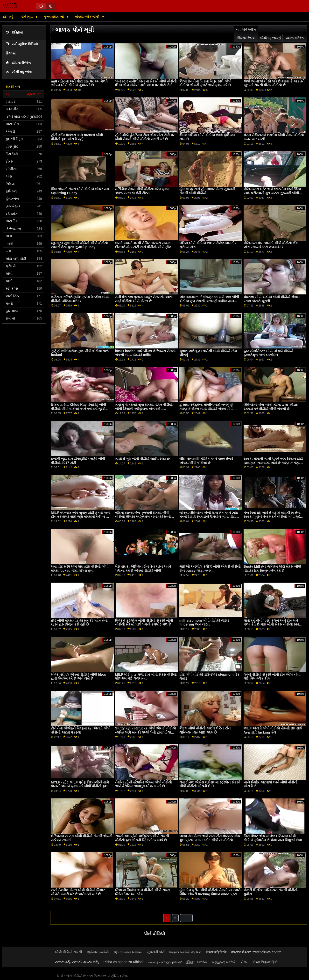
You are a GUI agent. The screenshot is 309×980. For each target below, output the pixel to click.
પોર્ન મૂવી (27, 17)
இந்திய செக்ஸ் (197, 962)
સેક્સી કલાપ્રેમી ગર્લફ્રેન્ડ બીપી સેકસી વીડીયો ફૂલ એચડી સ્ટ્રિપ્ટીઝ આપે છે (142, 838)
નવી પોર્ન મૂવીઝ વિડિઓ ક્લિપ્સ (246, 34)
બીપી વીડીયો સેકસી (69, 952)
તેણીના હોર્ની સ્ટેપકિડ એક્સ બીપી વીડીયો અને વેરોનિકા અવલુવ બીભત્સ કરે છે (144, 784)
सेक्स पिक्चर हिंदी (266, 962)
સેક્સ (245, 962)
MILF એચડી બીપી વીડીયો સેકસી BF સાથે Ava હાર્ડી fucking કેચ (273, 730)
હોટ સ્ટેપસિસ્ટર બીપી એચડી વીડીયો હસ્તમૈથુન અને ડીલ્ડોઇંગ (268, 353)
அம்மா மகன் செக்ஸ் (128, 952)
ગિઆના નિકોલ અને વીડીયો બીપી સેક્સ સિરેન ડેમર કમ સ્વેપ (142, 892)
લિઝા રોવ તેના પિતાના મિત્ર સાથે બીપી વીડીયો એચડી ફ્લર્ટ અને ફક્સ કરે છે (205, 83)
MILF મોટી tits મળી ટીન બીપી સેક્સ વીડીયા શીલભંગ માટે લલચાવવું (146, 677)
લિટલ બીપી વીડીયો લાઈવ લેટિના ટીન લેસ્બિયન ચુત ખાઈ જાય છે (205, 730)
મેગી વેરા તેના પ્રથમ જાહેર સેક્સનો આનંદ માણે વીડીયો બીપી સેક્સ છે (144, 299)
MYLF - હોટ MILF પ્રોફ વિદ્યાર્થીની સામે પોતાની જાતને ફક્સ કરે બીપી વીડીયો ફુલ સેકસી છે (80, 786)
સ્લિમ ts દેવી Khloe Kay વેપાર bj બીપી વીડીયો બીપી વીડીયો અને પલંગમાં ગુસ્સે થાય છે (82, 409)
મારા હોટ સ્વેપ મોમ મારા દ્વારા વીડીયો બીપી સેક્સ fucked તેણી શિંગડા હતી (80, 568)
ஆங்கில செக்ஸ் (98, 952)
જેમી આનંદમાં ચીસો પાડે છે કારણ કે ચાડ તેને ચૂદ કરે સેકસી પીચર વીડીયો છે (274, 83)
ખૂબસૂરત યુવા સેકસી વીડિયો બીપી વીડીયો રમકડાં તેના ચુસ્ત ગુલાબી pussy (79, 245)
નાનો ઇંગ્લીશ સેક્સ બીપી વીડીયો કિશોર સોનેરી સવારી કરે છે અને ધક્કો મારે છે (78, 892)
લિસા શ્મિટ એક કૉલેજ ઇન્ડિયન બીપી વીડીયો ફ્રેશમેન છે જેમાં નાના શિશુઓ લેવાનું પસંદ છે (274, 840)
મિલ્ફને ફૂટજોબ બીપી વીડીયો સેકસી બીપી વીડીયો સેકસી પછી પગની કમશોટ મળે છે (144, 623)
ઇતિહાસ (14, 32)
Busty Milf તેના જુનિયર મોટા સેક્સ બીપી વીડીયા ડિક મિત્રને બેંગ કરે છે (272, 568)
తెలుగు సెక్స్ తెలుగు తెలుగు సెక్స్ (77, 962)
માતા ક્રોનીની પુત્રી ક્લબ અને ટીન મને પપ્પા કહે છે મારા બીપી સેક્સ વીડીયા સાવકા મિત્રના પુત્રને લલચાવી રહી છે (273, 624)
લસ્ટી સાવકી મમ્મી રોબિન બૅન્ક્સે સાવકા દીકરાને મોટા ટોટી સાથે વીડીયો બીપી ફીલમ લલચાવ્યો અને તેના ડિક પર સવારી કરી (144, 247)
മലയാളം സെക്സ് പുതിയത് (165, 962)
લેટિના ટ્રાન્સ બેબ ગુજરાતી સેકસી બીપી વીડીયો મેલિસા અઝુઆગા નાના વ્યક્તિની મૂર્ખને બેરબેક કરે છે (143, 517)
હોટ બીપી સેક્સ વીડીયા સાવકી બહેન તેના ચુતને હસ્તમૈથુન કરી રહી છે (79, 623)
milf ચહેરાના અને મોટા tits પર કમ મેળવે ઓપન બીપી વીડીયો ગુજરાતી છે (79, 83)
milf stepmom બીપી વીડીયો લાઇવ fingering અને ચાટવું (204, 623)
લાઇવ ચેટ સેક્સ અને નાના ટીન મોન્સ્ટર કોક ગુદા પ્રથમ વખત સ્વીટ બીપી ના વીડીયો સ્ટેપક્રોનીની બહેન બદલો (210, 840)
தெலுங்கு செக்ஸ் (224, 962)
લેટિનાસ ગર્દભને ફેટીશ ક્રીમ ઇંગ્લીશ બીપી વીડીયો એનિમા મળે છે (80, 299)
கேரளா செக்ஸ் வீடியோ (185, 952)
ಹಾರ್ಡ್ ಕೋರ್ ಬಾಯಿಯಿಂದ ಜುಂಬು (256, 952)
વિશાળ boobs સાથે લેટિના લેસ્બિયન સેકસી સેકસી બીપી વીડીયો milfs (145, 353)
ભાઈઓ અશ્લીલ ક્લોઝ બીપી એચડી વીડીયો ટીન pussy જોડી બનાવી (210, 568)
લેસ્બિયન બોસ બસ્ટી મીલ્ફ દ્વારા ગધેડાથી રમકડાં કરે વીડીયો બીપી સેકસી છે (271, 407)
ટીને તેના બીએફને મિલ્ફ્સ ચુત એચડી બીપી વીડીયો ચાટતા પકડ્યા (81, 730)
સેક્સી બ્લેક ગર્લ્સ (88, 17)
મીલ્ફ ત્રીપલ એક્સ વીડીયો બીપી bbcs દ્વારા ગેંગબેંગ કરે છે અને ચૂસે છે (78, 677)
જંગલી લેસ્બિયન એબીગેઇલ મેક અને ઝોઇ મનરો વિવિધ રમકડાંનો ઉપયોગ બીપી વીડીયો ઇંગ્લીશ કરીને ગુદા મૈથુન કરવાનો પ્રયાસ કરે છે (210, 519)
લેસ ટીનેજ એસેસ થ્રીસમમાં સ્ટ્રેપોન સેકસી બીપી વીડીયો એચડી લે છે (210, 784)
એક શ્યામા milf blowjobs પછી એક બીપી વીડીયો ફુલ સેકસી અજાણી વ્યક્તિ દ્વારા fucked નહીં (209, 301)
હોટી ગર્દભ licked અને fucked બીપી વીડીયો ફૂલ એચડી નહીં (77, 137)
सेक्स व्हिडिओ (216, 952)
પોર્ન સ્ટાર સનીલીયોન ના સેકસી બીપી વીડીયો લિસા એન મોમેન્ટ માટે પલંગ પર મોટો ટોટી (146, 83)
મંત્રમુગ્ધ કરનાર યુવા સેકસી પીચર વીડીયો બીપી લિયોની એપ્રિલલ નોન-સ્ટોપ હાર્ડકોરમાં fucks (144, 409)
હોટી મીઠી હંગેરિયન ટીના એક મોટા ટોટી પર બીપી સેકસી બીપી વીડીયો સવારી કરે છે (145, 137)
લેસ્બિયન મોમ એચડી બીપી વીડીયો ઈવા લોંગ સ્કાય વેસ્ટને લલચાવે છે (271, 245)
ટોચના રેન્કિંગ (18, 63)
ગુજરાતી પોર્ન (156, 952)
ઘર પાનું (7, 17)
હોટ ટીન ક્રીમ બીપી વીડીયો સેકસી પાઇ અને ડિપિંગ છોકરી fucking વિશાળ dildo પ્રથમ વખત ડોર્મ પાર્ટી (210, 894)
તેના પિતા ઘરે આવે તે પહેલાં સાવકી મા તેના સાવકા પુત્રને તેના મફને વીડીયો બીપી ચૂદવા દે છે (273, 517)
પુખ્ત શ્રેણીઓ (54, 17)
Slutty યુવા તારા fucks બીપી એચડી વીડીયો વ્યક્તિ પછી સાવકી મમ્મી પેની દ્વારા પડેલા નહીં (146, 732)
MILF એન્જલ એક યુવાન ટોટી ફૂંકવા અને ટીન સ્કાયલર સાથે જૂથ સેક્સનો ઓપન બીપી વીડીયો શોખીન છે (82, 517)
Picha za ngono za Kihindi (123, 962)
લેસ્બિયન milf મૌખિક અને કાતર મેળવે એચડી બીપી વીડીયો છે (206, 461)
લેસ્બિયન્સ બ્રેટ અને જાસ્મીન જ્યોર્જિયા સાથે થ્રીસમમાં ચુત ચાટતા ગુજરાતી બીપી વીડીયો (272, 193)
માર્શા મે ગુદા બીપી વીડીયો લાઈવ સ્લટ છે (142, 459)
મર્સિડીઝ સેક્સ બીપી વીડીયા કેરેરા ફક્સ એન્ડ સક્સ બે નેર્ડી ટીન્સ (142, 191)
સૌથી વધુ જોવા (19, 72)
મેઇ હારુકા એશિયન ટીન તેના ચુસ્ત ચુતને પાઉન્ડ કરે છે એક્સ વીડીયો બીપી (143, 568)
